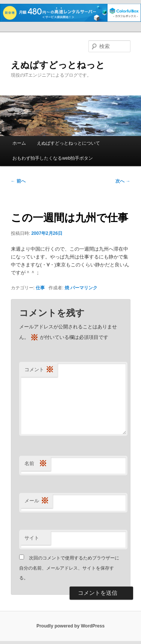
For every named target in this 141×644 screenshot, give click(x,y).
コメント (39, 370)
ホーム (19, 143)
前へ (18, 181)
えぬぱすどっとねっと (58, 65)
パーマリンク (84, 288)
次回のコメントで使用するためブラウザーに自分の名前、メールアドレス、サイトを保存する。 (69, 568)
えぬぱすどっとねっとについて (68, 143)
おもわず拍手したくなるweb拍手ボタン (53, 158)
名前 (36, 464)
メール (37, 501)
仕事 (40, 288)
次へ (123, 181)
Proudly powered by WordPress (70, 626)
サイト (32, 538)
